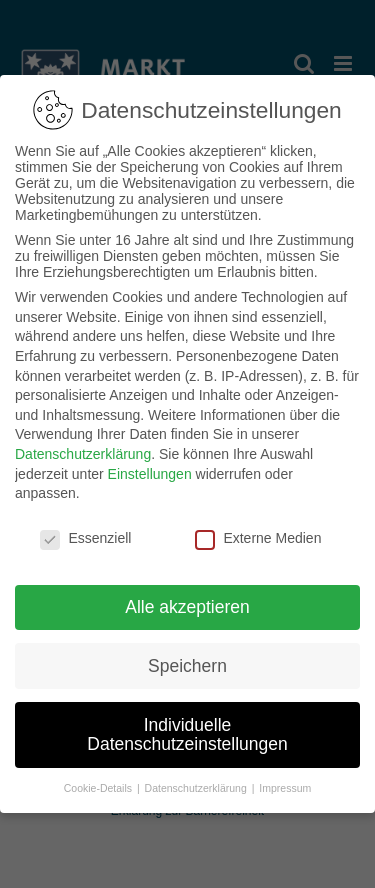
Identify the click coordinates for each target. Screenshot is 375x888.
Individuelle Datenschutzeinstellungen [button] (187, 730)
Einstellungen (150, 469)
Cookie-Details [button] (99, 784)
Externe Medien (258, 534)
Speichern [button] (187, 661)
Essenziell (85, 534)
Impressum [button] (285, 784)
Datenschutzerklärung (83, 450)
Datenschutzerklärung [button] (197, 784)
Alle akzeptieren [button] (187, 602)
